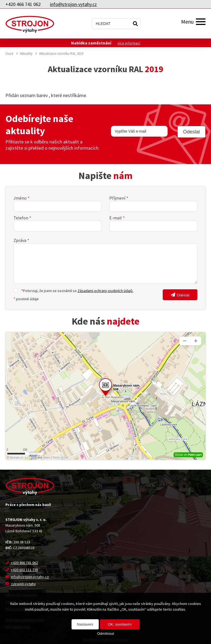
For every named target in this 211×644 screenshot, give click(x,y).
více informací (129, 43)
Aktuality (26, 54)
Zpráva (20, 240)
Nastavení (85, 624)
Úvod (9, 54)
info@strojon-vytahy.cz (73, 4)
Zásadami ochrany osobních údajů (105, 291)
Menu (193, 22)
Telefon (21, 218)
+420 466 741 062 (23, 4)
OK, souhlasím (120, 624)
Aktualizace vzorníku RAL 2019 (61, 54)
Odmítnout (105, 634)
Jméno (20, 198)
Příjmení (117, 198)
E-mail (116, 218)
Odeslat (183, 295)
